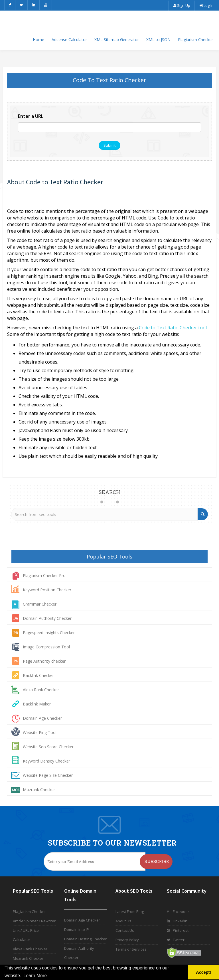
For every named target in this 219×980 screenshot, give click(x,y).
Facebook (178, 912)
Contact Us (125, 930)
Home (38, 40)
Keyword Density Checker (46, 761)
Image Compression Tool (46, 647)
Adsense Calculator (69, 40)
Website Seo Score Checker (48, 747)
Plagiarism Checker (195, 40)
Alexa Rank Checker (41, 690)
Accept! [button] (203, 972)
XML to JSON (158, 40)
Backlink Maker (37, 704)
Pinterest (178, 930)
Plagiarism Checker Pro (44, 575)
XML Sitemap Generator (117, 40)
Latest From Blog (130, 912)
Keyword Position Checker (47, 590)
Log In (206, 5)
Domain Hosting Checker (85, 939)
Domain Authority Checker (47, 618)
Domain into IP (77, 929)
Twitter (176, 940)
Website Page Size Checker (48, 775)
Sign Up (182, 5)
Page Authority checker (44, 661)
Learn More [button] (35, 976)
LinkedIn (177, 921)
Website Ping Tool (40, 732)
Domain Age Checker (42, 718)
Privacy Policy (127, 940)
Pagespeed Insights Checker (49, 633)
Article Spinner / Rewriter (34, 921)
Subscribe (157, 861)
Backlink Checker (38, 675)
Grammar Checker (40, 604)
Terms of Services (131, 949)
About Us (123, 921)
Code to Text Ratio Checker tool (173, 328)
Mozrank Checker (39, 790)
